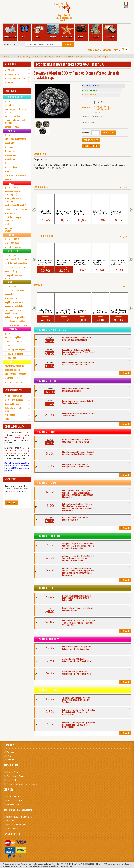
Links (7, 419)
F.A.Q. (9, 756)
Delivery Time (13, 804)
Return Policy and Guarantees (20, 817)
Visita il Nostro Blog (13, 396)
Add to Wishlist (91, 140)
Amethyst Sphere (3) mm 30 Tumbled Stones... (100, 262)
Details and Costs (14, 796)
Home (97, 50)
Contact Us (106, 50)
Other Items (67, 31)
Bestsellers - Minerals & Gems (50, 330)
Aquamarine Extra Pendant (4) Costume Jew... (82, 262)
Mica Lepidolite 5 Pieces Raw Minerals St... (64, 262)
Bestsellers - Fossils (45, 588)
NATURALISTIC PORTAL (15, 390)
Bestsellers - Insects (46, 381)
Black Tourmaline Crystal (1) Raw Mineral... (64, 213)
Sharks (53, 31)
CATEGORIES (10, 91)
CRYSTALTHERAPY (92, 86)
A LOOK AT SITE (12, 64)
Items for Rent (13, 780)
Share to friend (91, 146)
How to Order (13, 772)
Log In (89, 50)
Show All (124, 188)
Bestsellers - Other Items (48, 536)
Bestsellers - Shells (45, 432)
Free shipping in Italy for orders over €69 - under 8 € (69, 64)
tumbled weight (21, 56)
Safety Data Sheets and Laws (15, 409)
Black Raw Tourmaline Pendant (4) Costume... (79, 213)
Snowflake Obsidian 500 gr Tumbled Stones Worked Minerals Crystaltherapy (70, 56)
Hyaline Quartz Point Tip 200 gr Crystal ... (45, 311)
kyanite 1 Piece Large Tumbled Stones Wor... (118, 262)
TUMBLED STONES (92, 90)
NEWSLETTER (11, 479)
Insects (24, 31)
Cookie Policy (12, 829)
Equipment (110, 31)
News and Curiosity (13, 404)
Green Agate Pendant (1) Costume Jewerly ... (82, 311)
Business (10, 752)
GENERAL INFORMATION (15, 427)
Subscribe (12, 502)
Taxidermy (96, 31)
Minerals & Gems (10, 31)
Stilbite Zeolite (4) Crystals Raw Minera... (45, 213)
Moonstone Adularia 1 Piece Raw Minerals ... (100, 311)
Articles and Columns (14, 400)
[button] (36, 209)
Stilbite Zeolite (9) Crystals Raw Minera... (100, 213)
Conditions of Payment (17, 776)
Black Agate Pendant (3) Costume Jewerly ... (118, 213)
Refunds (10, 821)
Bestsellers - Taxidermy (47, 639)
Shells (39, 31)
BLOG (116, 50)
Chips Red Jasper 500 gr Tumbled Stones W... (118, 311)
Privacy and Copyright (16, 825)
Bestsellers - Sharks (46, 483)
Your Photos (10, 415)
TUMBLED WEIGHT (92, 95)
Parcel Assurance (14, 800)
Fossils (81, 31)
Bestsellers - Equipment (47, 690)
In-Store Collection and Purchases (22, 784)
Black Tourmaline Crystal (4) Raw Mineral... (45, 262)
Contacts (10, 760)
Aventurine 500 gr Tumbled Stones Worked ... (63, 311)
